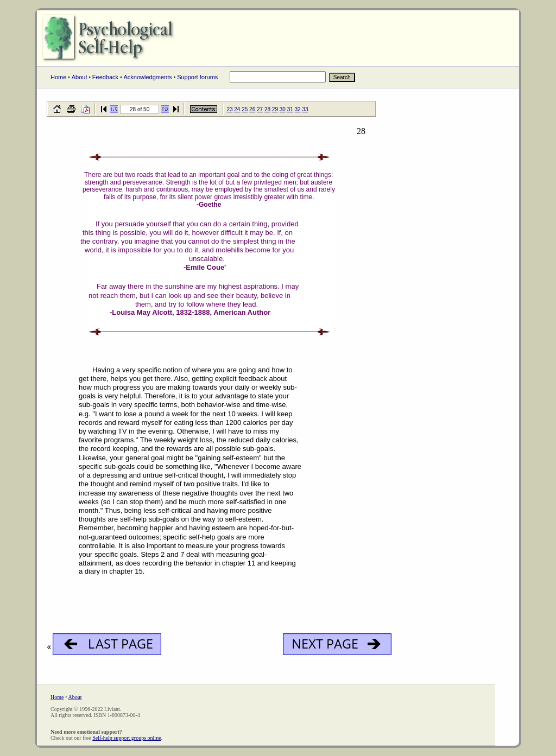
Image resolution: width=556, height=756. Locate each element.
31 (290, 109)
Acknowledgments (147, 77)
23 (229, 109)
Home (58, 77)
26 (252, 109)
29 (275, 109)
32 (298, 109)
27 (260, 109)
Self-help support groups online (127, 738)
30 (283, 109)
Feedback (105, 77)
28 (267, 109)
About (80, 77)
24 (237, 109)
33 (305, 109)
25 (245, 109)
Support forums (197, 77)
